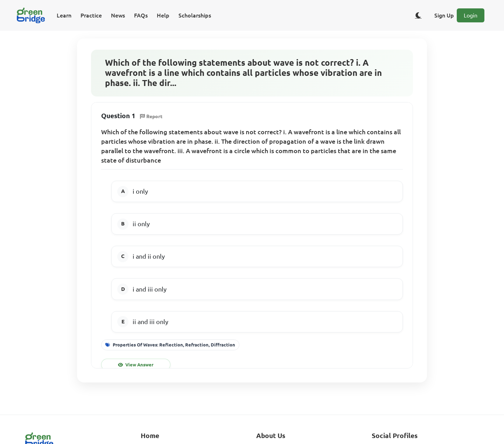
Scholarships (195, 15)
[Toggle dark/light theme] (418, 15)
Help (163, 15)
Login (471, 15)
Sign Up (444, 15)
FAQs (141, 15)
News (118, 15)
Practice (91, 15)
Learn (64, 15)
